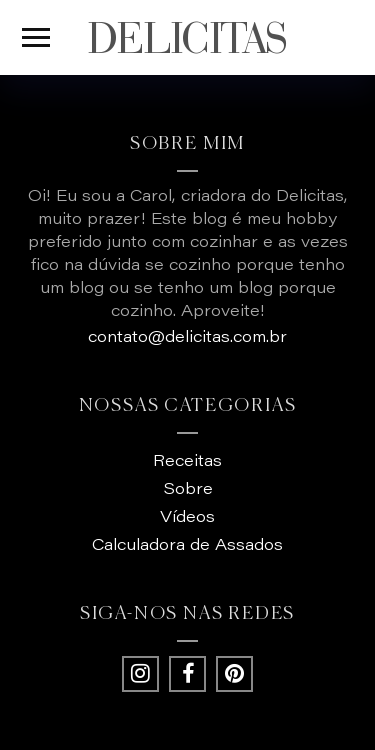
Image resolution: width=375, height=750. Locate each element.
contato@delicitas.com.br (187, 338)
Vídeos (187, 518)
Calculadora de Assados (187, 546)
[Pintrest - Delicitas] (234, 674)
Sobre (188, 490)
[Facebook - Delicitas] (187, 674)
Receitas (187, 462)
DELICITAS (187, 37)
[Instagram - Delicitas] (140, 674)
